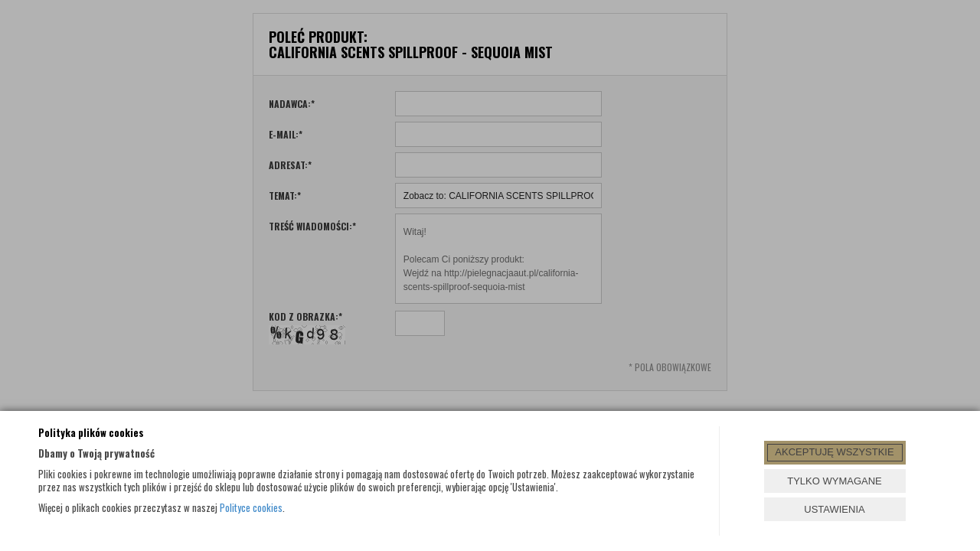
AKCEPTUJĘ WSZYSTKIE (834, 452)
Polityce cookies (251, 507)
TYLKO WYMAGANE (835, 481)
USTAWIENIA (834, 509)
